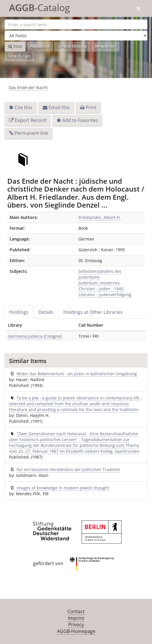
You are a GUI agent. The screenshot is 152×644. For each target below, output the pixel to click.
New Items (105, 46)
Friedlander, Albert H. (100, 217)
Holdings (19, 312)
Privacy (76, 624)
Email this (59, 107)
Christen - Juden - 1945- (102, 289)
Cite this (23, 107)
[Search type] (76, 36)
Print (91, 107)
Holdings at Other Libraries (93, 312)
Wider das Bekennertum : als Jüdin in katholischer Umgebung (77, 374)
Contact (76, 611)
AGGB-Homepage (76, 631)
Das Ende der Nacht (28, 87)
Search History (72, 46)
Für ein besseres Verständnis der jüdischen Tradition (68, 469)
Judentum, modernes (99, 283)
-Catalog (39, 7)
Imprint (76, 618)
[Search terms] (76, 24)
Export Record (31, 120)
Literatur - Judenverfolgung (105, 294)
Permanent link (31, 133)
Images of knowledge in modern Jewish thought (63, 488)
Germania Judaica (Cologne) (35, 336)
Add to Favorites (80, 120)
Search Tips (19, 56)
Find (15, 46)
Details (46, 312)
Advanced (40, 46)
